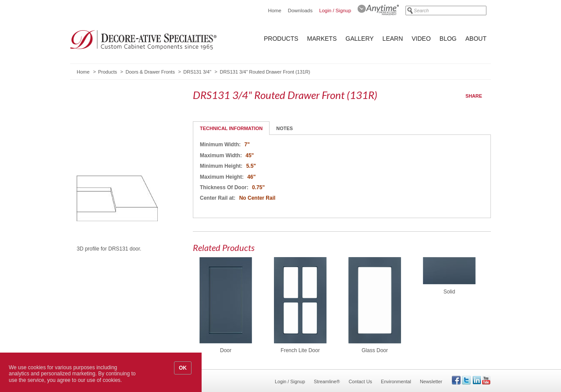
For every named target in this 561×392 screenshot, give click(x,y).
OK (183, 368)
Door (226, 350)
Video (421, 39)
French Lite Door (300, 350)
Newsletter (431, 381)
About (476, 39)
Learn (393, 39)
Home (274, 11)
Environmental (396, 381)
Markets (322, 39)
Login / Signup (335, 11)
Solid (449, 292)
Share (474, 96)
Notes (284, 128)
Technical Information (231, 128)
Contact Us (360, 381)
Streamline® (327, 381)
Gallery (359, 39)
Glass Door (375, 350)
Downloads (300, 11)
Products (281, 39)
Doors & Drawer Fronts (150, 72)
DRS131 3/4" (197, 72)
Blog (448, 39)
